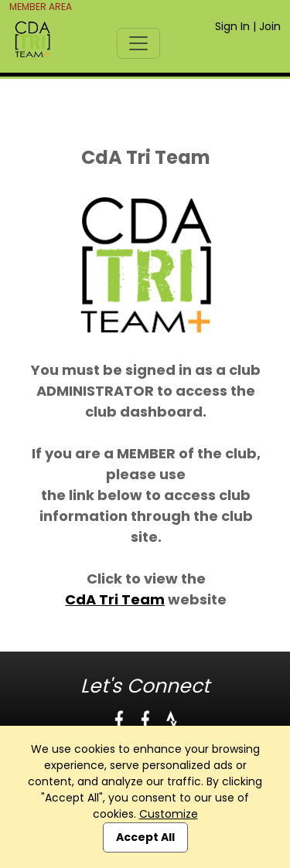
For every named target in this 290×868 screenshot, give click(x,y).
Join (270, 26)
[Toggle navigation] (138, 43)
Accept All (145, 837)
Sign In (232, 26)
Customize (169, 814)
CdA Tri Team (115, 599)
